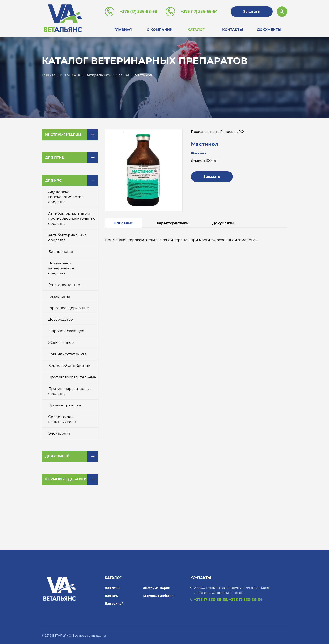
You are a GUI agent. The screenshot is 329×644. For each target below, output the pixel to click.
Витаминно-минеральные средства (61, 268)
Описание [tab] (123, 223)
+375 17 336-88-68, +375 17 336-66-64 (228, 600)
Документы (269, 30)
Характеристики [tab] (173, 223)
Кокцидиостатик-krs (67, 354)
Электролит (59, 433)
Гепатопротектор (64, 285)
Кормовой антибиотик (69, 366)
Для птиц (55, 158)
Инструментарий (63, 135)
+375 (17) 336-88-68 (138, 12)
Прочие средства (65, 405)
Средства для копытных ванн (62, 419)
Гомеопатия (59, 296)
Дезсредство (61, 319)
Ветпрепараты (99, 75)
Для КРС (123, 75)
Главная (123, 30)
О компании (160, 30)
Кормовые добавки (66, 479)
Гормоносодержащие (69, 308)
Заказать (251, 11)
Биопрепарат (61, 252)
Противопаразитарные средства (70, 391)
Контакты (232, 30)
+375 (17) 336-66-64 (199, 12)
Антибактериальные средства (68, 238)
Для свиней (57, 456)
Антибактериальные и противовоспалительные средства (72, 218)
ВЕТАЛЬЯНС (71, 75)
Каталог (196, 30)
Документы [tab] (223, 223)
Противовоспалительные (72, 377)
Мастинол (143, 75)
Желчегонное (61, 342)
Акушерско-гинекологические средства (66, 197)
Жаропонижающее (66, 331)
